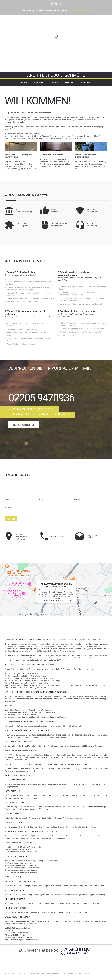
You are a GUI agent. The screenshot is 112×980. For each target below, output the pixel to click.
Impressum (35, 973)
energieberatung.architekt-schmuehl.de (23, 940)
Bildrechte (89, 973)
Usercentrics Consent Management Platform (56, 600)
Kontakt (70, 83)
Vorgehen (39, 83)
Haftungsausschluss (59, 973)
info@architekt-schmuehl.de (92, 537)
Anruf (55, 83)
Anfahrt (86, 83)
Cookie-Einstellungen (76, 973)
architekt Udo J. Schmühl (56, 75)
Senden (11, 519)
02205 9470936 (81, 11)
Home (24, 83)
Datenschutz (45, 973)
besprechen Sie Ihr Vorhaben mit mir (50, 368)
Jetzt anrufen (24, 425)
